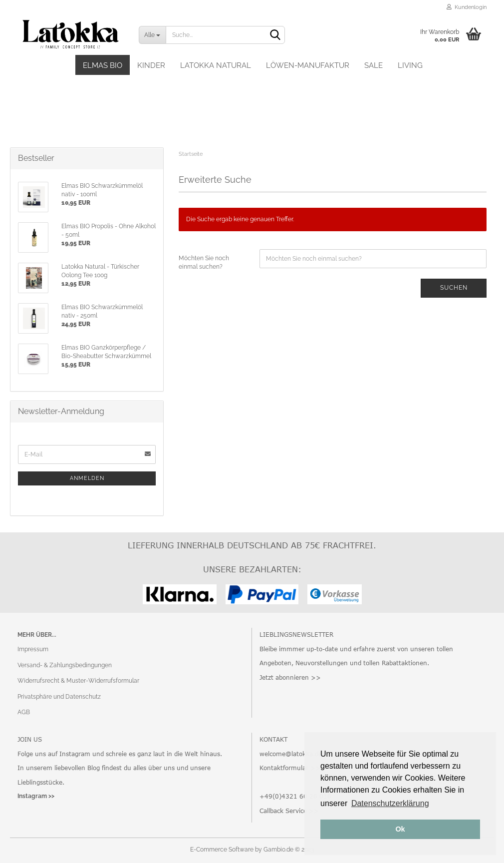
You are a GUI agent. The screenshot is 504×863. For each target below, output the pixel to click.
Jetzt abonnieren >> (290, 677)
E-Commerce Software (222, 850)
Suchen (454, 288)
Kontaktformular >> (290, 768)
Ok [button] (400, 829)
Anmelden (87, 478)
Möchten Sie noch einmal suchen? (204, 262)
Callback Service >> (289, 811)
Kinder (151, 65)
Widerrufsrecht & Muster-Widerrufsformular (78, 681)
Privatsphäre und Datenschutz (59, 697)
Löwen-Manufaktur (308, 65)
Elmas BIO (103, 65)
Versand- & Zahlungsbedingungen (65, 665)
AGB (24, 712)
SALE (374, 65)
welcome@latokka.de (291, 754)
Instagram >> (36, 796)
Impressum (33, 649)
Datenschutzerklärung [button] (390, 803)
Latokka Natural (216, 65)
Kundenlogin (467, 7)
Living (410, 65)
